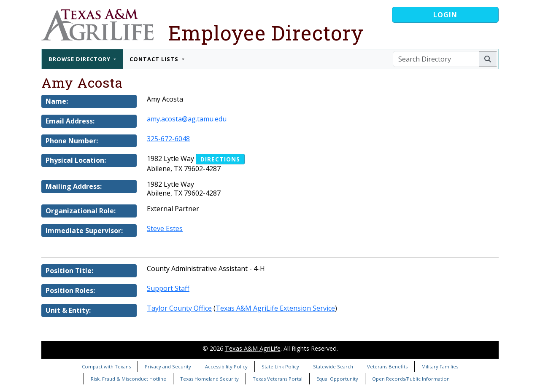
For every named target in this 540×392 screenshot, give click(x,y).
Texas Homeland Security (209, 379)
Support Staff (168, 288)
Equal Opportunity (337, 379)
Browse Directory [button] (80, 59)
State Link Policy (280, 366)
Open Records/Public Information (411, 379)
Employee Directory (266, 33)
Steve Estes (165, 228)
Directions (220, 159)
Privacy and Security (168, 366)
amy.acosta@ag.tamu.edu (187, 119)
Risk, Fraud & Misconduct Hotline (128, 379)
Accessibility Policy (226, 366)
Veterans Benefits (387, 366)
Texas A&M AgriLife (253, 348)
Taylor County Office (179, 308)
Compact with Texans (106, 366)
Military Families (440, 366)
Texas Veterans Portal (278, 379)
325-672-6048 (168, 139)
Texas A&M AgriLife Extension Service (275, 308)
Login (445, 15)
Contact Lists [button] (155, 59)
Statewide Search (333, 366)
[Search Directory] (436, 59)
